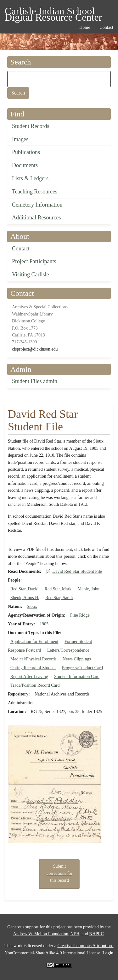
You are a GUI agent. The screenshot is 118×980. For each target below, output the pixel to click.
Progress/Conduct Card (82, 668)
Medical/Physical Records (34, 659)
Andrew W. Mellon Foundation (41, 934)
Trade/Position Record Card (35, 685)
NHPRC (96, 934)
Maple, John (89, 589)
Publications (26, 152)
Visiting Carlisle (30, 275)
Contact (21, 249)
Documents (25, 165)
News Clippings (77, 659)
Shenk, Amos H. (25, 598)
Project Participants (34, 261)
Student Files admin (35, 381)
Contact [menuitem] (106, 27)
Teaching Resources (35, 192)
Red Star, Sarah (59, 598)
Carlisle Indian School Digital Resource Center (53, 12)
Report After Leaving (29, 677)
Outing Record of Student (33, 668)
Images (20, 139)
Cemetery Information (37, 205)
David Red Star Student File (77, 571)
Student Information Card (77, 677)
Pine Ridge (80, 615)
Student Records (31, 126)
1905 (44, 624)
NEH (75, 934)
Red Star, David (24, 589)
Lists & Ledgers (30, 178)
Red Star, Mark (58, 589)
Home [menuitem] (85, 27)
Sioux (32, 606)
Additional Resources (36, 218)
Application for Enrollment (34, 641)
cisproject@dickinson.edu (35, 349)
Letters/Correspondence (68, 650)
